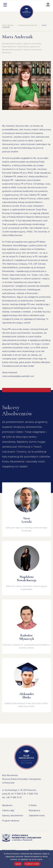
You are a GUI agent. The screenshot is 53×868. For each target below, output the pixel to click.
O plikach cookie (32, 864)
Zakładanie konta (37, 815)
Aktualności (7, 805)
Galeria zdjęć (8, 810)
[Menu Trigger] (5, 5)
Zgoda (18, 864)
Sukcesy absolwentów (13, 815)
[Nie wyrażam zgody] (49, 859)
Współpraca (34, 810)
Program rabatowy (11, 821)
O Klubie (33, 805)
